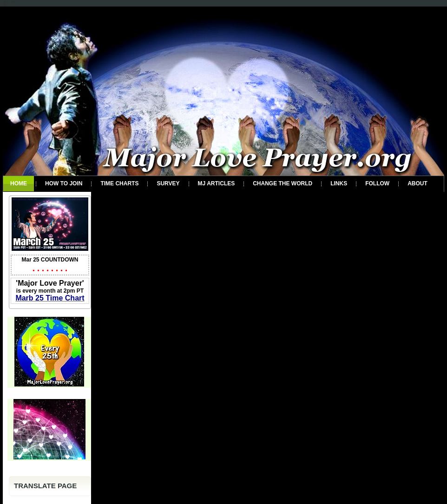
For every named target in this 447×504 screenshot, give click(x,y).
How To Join (64, 183)
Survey (168, 183)
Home (19, 183)
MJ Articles (217, 183)
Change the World (283, 183)
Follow (377, 183)
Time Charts (119, 183)
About (417, 183)
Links (339, 183)
